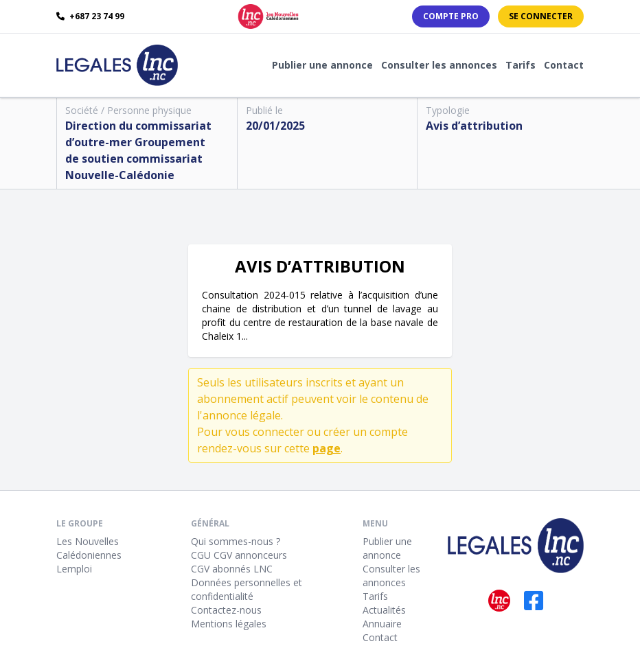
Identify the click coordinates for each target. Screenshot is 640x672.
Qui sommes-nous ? (236, 541)
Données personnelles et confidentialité (247, 589)
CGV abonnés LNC (232, 569)
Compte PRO (451, 16)
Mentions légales (229, 624)
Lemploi (74, 569)
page (327, 448)
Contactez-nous (226, 610)
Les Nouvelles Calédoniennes (89, 548)
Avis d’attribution (474, 126)
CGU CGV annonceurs (239, 555)
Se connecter (541, 16)
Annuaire (382, 624)
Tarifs (521, 65)
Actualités (384, 610)
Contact (564, 65)
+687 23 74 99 (90, 16)
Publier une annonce (322, 65)
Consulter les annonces (439, 65)
